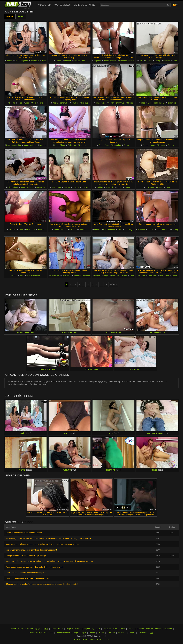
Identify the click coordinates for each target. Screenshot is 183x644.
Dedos (174, 276)
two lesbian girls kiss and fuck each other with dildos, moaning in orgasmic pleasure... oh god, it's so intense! (48, 538)
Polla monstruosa (33, 276)
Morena (130, 103)
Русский (150, 629)
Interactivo (35, 61)
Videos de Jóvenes (127, 61)
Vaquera (167, 61)
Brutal (21, 230)
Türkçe (75, 633)
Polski (123, 629)
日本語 (46, 629)
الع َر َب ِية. (96, 629)
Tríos (44, 61)
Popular (10, 17)
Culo (34, 103)
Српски (13, 629)
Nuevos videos (62, 5)
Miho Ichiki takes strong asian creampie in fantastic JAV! (28, 578)
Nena (41, 103)
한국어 (38, 629)
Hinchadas (116, 145)
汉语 (152, 633)
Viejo (113, 276)
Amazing (12, 230)
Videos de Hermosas (156, 103)
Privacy (77, 639)
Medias (142, 276)
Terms (85, 639)
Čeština (78, 629)
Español (92, 633)
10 (106, 284)
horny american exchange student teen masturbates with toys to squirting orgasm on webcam (43, 544)
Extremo (85, 187)
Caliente (73, 230)
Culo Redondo (109, 230)
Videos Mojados (21, 61)
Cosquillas (152, 276)
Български (111, 633)
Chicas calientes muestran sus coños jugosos (24, 533)
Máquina (141, 230)
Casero (171, 145)
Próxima (113, 284)
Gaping (157, 61)
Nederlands (49, 633)
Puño (175, 61)
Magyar (87, 629)
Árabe (143, 103)
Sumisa (97, 276)
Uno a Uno (122, 276)
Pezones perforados (61, 103)
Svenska (140, 629)
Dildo (27, 103)
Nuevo (21, 17)
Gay (141, 61)
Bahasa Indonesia (63, 633)
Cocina (58, 61)
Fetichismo (72, 145)
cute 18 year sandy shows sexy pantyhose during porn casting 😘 (32, 550)
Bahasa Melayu (36, 633)
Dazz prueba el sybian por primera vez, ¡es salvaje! (26, 556)
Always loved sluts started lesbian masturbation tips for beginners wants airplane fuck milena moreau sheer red (49, 561)
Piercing (84, 103)
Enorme (148, 61)
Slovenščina (143, 633)
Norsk (21, 629)
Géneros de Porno (85, 5)
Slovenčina (168, 629)
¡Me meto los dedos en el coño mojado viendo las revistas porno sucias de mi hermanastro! (42, 584)
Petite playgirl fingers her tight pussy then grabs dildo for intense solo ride (35, 567)
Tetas (20, 103)
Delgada (43, 145)
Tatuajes (75, 103)
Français (132, 633)
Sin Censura (164, 276)
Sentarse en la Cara (116, 103)
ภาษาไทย (29, 629)
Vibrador (68, 61)
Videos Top (44, 5)
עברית (116, 629)
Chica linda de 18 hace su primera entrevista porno (26, 573)
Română (131, 629)
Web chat (83, 230)
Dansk (61, 629)
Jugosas (97, 61)
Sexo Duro (150, 187)
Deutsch (101, 633)
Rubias (9, 61)
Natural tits (172, 103)
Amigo (106, 276)
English (83, 633)
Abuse (92, 639)
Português (107, 629)
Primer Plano (100, 103)
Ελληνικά (69, 629)
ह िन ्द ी (122, 633)
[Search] (168, 5)
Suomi (53, 629)
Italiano (158, 629)
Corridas (128, 187)
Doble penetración (14, 145)
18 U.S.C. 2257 (103, 639)
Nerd (21, 276)
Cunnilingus (129, 230)
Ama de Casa (79, 61)
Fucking (175, 230)
